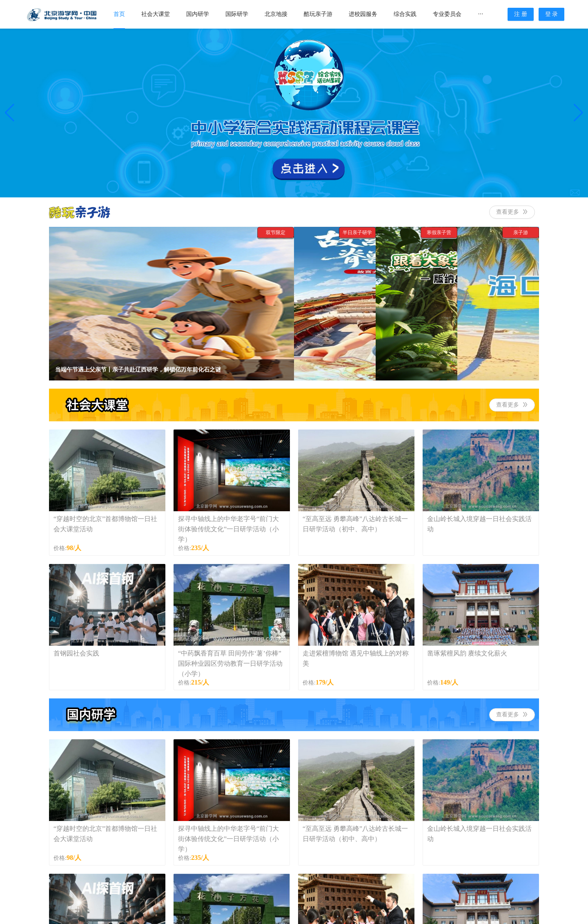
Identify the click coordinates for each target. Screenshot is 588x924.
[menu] (306, 14)
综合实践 (405, 14)
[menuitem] (119, 15)
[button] (10, 113)
